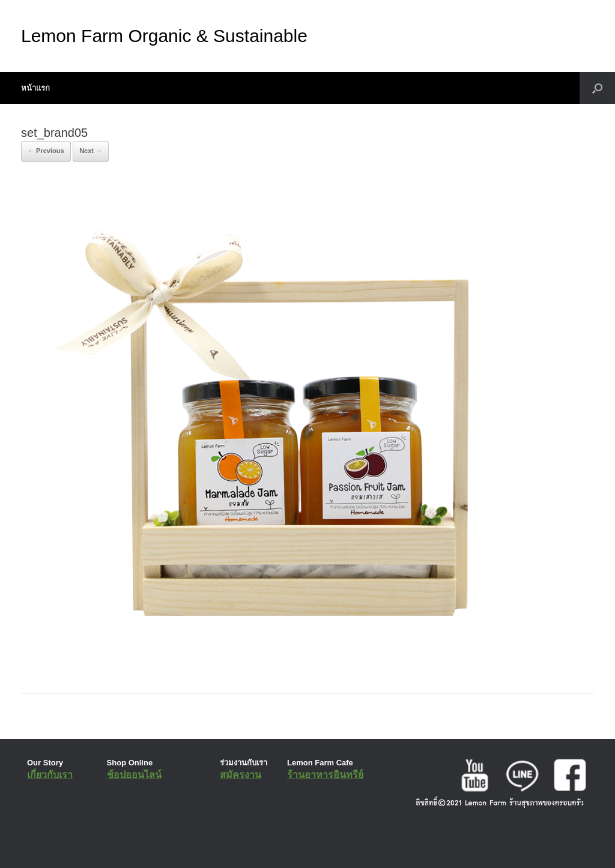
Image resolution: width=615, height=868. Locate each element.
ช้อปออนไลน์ (134, 775)
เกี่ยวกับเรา (50, 775)
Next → (91, 151)
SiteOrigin (299, 844)
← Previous (46, 151)
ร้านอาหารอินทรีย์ (325, 775)
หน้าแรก (35, 88)
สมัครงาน (241, 775)
